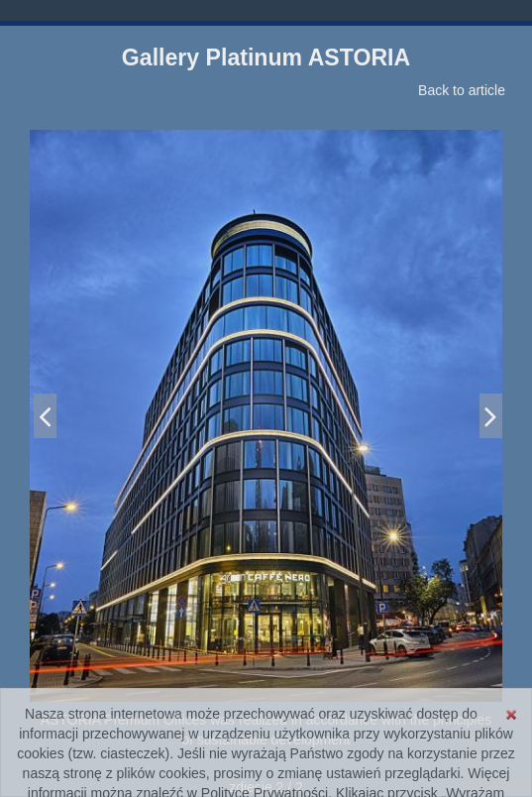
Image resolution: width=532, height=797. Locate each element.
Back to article (462, 90)
